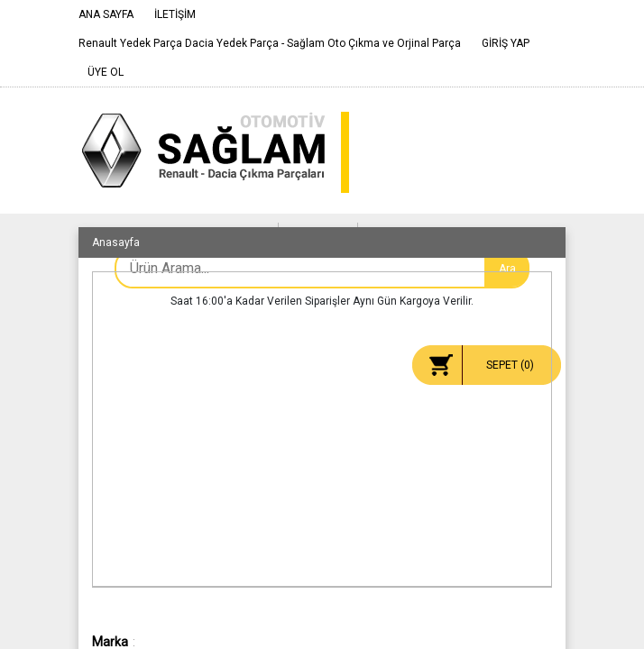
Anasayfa (116, 242)
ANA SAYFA (106, 14)
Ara (507, 269)
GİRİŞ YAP (506, 43)
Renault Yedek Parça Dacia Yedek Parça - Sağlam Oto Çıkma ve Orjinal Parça (270, 43)
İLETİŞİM (175, 14)
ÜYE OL (106, 72)
